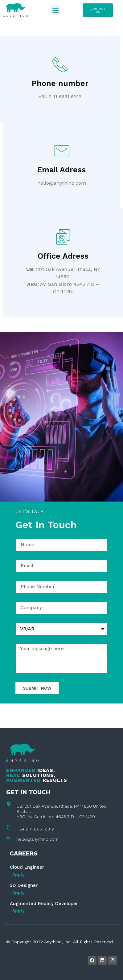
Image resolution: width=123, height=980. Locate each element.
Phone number (60, 83)
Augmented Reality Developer (44, 904)
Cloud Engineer (27, 867)
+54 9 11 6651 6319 (35, 829)
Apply (18, 874)
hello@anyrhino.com (37, 839)
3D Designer (24, 885)
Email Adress (61, 170)
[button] (55, 10)
